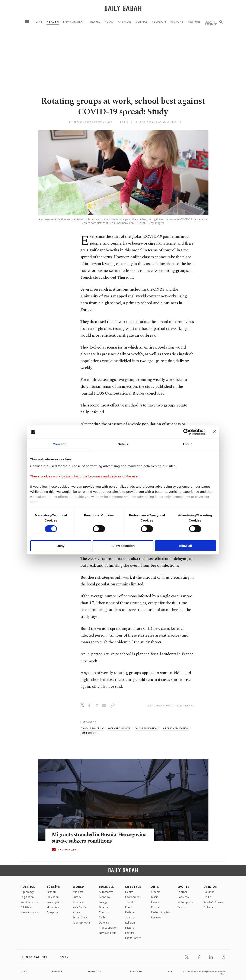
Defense (104, 923)
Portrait (156, 907)
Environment (74, 22)
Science (142, 22)
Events (155, 902)
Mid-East (78, 892)
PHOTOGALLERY (68, 850)
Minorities (53, 907)
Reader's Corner (213, 902)
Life (39, 22)
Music (155, 897)
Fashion (125, 22)
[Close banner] (214, 432)
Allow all (186, 546)
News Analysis (29, 912)
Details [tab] (123, 444)
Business (107, 887)
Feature (194, 22)
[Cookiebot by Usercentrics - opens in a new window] (186, 432)
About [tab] (187, 444)
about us (94, 971)
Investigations (55, 902)
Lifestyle (133, 887)
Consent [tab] (59, 444)
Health (53, 22)
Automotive (106, 892)
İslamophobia (81, 923)
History (177, 22)
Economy (105, 897)
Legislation (27, 897)
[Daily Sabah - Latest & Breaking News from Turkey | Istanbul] (123, 8)
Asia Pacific (80, 907)
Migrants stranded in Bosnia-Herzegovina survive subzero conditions (98, 838)
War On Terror (30, 902)
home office (88, 733)
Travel (95, 22)
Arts (155, 887)
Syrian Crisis (80, 917)
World (79, 887)
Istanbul (52, 892)
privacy (57, 971)
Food (109, 22)
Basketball (184, 897)
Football (183, 892)
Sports (184, 887)
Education (53, 897)
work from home (119, 728)
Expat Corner (133, 938)
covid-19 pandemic (92, 728)
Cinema (156, 892)
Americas (79, 902)
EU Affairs (27, 907)
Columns (209, 892)
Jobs (24, 971)
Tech (102, 917)
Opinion (211, 887)
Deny (61, 546)
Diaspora (52, 912)
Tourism (104, 912)
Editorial (209, 907)
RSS (170, 971)
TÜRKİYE (53, 887)
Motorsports (185, 902)
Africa (76, 912)
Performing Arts (161, 912)
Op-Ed (207, 897)
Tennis (181, 907)
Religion (159, 22)
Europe (77, 897)
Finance (104, 907)
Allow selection (123, 546)
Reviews (156, 917)
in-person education (175, 728)
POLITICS (28, 887)
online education (146, 728)
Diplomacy (27, 892)
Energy (103, 902)
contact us (134, 971)
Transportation (108, 928)
